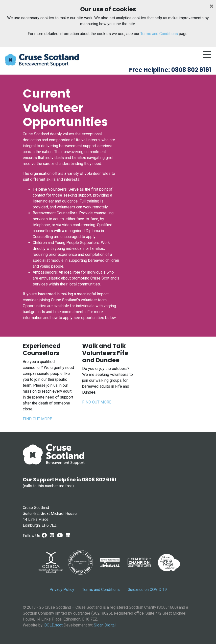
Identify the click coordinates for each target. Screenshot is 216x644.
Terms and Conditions (159, 34)
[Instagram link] (52, 535)
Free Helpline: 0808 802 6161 (170, 70)
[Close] (212, 6)
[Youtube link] (60, 535)
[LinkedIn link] (68, 535)
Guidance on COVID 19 (147, 590)
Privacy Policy (62, 590)
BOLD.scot (53, 625)
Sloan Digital (105, 625)
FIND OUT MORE (37, 419)
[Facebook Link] (44, 535)
